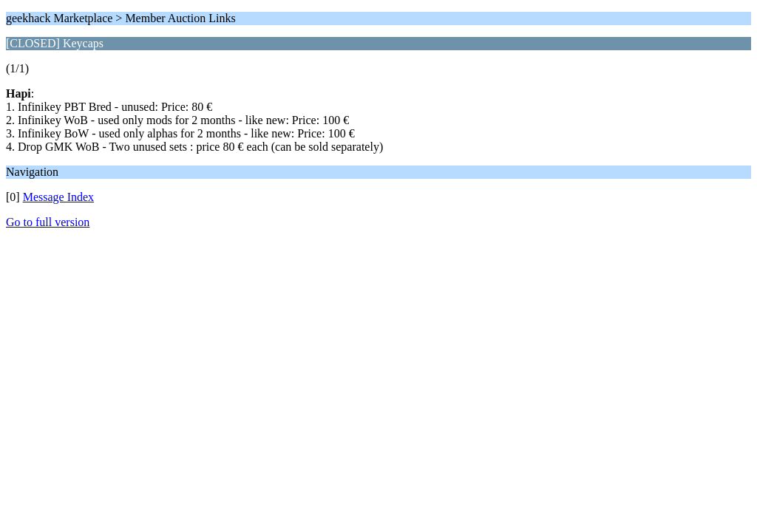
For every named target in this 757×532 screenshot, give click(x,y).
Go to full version (48, 222)
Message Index (58, 197)
